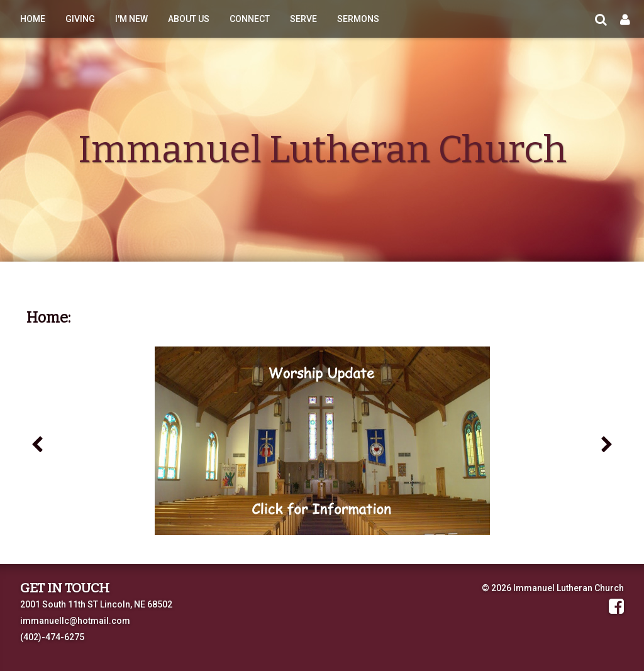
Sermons (358, 19)
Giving (80, 19)
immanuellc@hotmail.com (75, 621)
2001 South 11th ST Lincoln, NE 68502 (96, 604)
